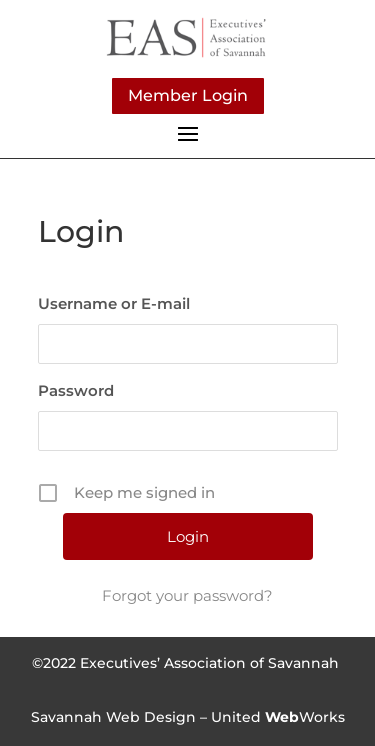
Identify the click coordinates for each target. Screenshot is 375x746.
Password (76, 390)
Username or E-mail (114, 303)
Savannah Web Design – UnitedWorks (188, 717)
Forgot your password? (187, 595)
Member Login (188, 95)
